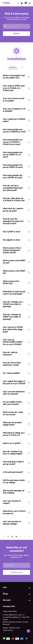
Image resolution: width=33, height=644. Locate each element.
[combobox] (16, 26)
